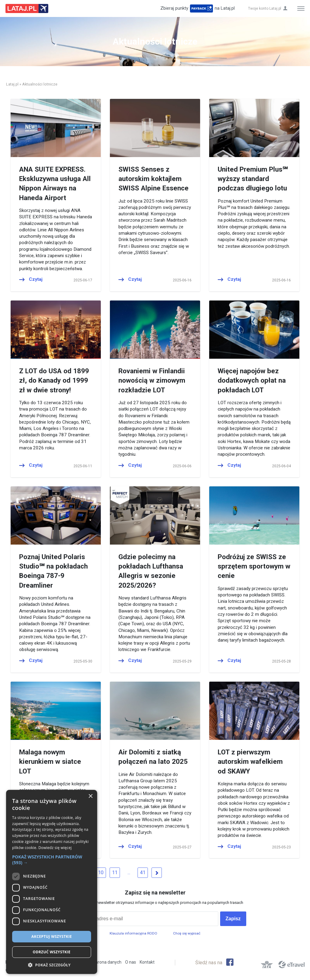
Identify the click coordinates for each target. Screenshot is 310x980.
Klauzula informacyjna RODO (133, 933)
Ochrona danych (106, 962)
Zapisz (233, 919)
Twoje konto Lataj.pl (265, 8)
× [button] (90, 796)
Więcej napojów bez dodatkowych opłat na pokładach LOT (252, 380)
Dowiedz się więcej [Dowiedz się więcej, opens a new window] (55, 848)
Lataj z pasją (27, 8)
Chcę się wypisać (187, 933)
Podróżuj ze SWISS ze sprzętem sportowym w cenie (254, 566)
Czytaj (36, 279)
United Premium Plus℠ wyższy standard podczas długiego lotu (253, 179)
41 (143, 873)
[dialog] (52, 882)
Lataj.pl (12, 84)
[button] (52, 860)
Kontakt (147, 962)
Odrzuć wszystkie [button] (52, 952)
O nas (131, 962)
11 (115, 873)
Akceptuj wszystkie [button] (51, 936)
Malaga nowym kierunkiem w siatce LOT (50, 762)
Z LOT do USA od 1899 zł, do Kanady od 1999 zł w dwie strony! (54, 380)
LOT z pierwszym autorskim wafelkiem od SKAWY (250, 762)
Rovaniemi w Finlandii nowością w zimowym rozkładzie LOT (152, 380)
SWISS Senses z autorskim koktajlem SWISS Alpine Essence (153, 179)
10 (101, 873)
